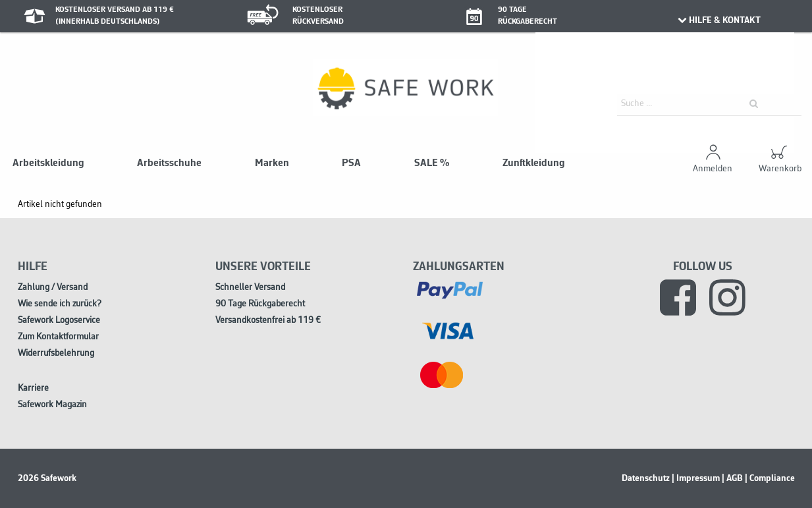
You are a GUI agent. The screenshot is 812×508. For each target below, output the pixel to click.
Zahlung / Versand (53, 288)
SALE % (432, 163)
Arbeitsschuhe (169, 163)
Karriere (33, 388)
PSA (351, 163)
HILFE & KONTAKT (719, 20)
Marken (272, 163)
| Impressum (696, 478)
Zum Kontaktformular (58, 337)
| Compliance (770, 478)
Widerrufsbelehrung (56, 353)
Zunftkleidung (534, 163)
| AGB (732, 478)
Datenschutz (646, 478)
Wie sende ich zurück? (60, 304)
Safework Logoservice (59, 321)
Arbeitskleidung (48, 163)
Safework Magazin (52, 405)
